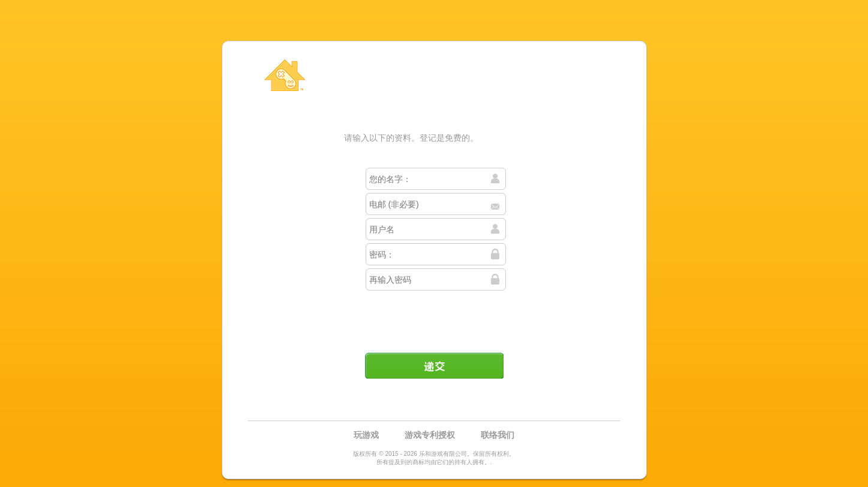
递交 (434, 365)
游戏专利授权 (430, 435)
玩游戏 (366, 435)
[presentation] (435, 317)
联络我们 (498, 435)
